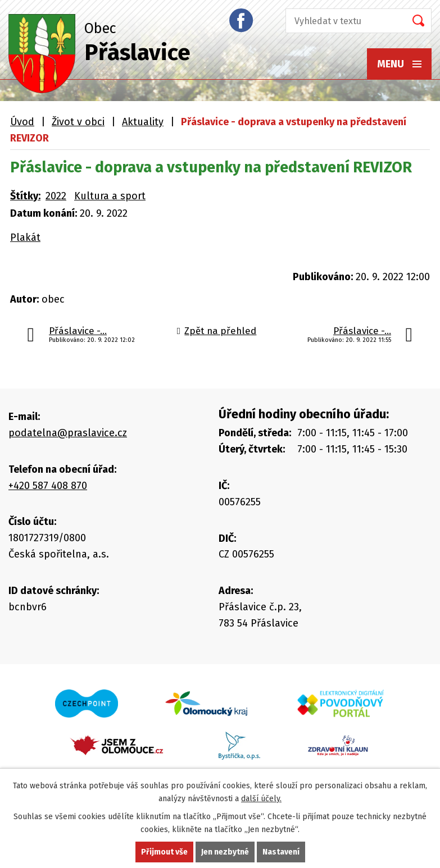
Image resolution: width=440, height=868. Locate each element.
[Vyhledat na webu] (342, 21)
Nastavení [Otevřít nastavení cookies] (281, 852)
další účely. (261, 799)
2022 (56, 196)
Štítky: (25, 196)
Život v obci (78, 122)
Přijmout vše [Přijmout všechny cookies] (164, 852)
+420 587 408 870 (48, 486)
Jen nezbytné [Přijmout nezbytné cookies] (225, 852)
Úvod (22, 122)
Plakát (25, 237)
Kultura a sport (110, 196)
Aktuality (143, 122)
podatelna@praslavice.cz (68, 433)
